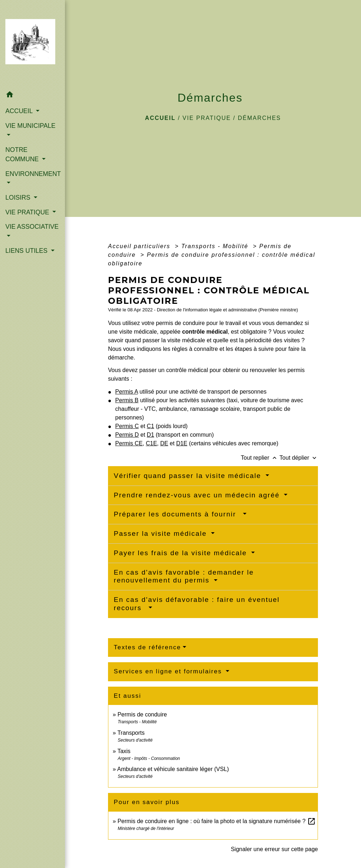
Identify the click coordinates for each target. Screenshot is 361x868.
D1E (182, 443)
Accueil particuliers (140, 246)
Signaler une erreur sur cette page (274, 849)
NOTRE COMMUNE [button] (23, 154)
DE (164, 443)
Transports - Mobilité (216, 246)
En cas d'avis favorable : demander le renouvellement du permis (184, 576)
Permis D (127, 435)
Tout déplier (299, 458)
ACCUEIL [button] (20, 111)
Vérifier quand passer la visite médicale (189, 476)
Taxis (124, 751)
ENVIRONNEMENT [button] (32, 174)
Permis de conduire (142, 714)
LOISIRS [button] (19, 198)
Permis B (127, 400)
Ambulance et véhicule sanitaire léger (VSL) (173, 769)
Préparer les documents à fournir (177, 514)
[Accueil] (32, 44)
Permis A (126, 392)
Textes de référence (147, 647)
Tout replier (260, 458)
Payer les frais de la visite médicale (182, 553)
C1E (151, 443)
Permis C (127, 426)
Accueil (160, 118)
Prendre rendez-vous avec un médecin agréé (198, 495)
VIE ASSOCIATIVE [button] (32, 227)
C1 (150, 426)
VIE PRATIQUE (207, 118)
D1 (150, 435)
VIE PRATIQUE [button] (28, 212)
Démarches (259, 118)
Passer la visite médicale (161, 533)
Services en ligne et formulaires (169, 671)
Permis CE (129, 443)
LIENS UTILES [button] (27, 251)
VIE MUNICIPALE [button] (30, 126)
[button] (32, 96)
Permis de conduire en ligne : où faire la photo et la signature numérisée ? (216, 821)
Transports (131, 733)
